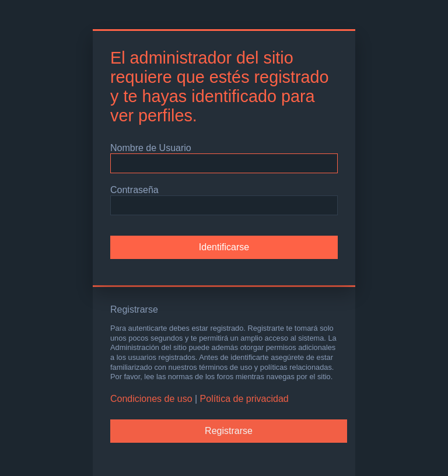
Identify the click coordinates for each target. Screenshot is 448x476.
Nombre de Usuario (151, 148)
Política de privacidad (244, 399)
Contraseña (134, 190)
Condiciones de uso (151, 399)
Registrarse (229, 431)
